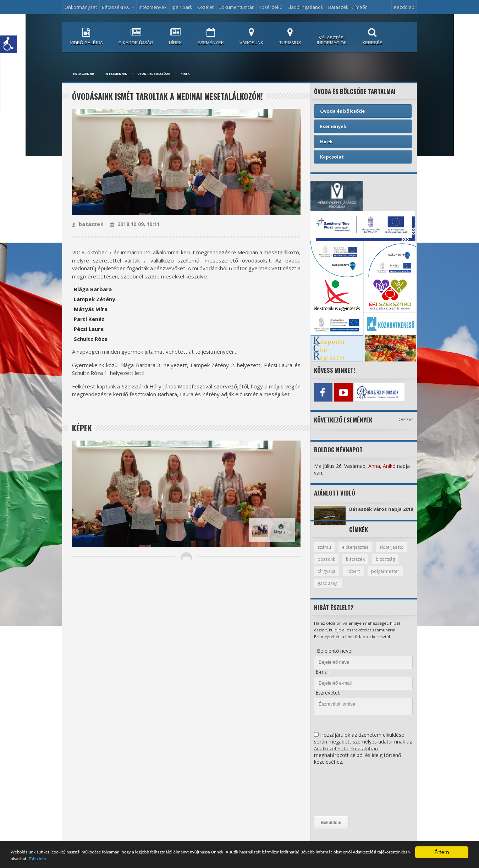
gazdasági (369, 590)
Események (333, 126)
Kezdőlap (404, 7)
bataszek (87, 224)
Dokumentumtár (236, 7)
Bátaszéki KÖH (118, 7)
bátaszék (394, 565)
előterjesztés (357, 552)
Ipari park (182, 7)
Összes (406, 418)
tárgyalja (358, 577)
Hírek (185, 74)
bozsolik (364, 565)
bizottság (327, 577)
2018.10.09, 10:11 (134, 224)
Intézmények (153, 7)
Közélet (205, 7)
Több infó (169, 859)
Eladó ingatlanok (305, 7)
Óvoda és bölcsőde (154, 74)
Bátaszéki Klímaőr (348, 7)
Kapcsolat (332, 157)
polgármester (332, 590)
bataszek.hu (83, 74)
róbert (385, 577)
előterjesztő (331, 565)
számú (325, 552)
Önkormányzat (81, 7)
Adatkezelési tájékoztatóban (347, 755)
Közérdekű (271, 7)
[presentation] (343, 797)
